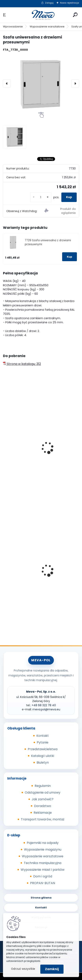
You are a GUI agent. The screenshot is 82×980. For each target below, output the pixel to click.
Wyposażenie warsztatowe (47, 27)
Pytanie (43, 742)
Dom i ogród (43, 876)
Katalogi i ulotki (43, 756)
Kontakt (43, 736)
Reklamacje (43, 813)
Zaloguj (49, 3)
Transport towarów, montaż (43, 819)
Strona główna (41, 898)
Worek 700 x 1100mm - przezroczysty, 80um (39, 583)
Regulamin (43, 786)
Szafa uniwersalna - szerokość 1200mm (36, 466)
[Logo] (41, 15)
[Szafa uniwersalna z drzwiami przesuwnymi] (41, 83)
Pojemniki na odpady (43, 843)
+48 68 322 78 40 (44, 705)
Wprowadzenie (13, 27)
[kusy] (41, 197)
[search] (75, 15)
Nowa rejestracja (70, 3)
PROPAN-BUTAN (43, 883)
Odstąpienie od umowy (43, 793)
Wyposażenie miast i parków (43, 870)
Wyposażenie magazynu (43, 850)
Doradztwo (43, 806)
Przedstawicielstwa (43, 749)
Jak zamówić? (43, 799)
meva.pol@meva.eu (46, 709)
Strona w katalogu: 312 (22, 364)
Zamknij (52, 969)
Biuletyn (43, 763)
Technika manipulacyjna (43, 863)
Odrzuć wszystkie (23, 969)
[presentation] (7, 83)
